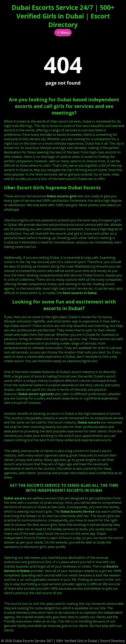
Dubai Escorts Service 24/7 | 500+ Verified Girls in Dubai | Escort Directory (63, 16)
